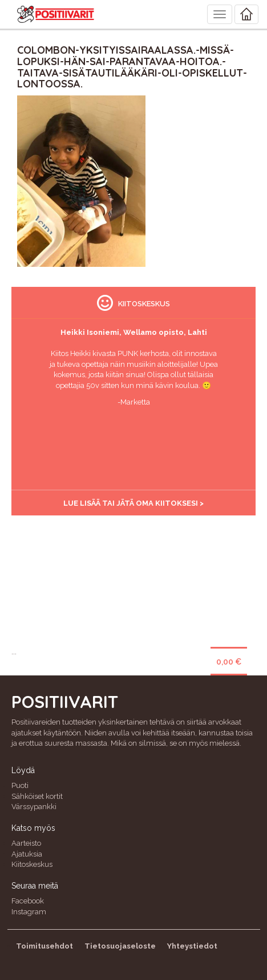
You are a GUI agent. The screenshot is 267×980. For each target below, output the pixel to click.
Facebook (28, 901)
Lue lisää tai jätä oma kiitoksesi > (133, 503)
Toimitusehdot (44, 946)
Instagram (29, 912)
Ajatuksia (27, 854)
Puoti (20, 785)
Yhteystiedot (192, 946)
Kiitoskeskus (32, 864)
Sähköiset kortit (37, 796)
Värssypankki (34, 807)
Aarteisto (26, 843)
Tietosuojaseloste (120, 946)
